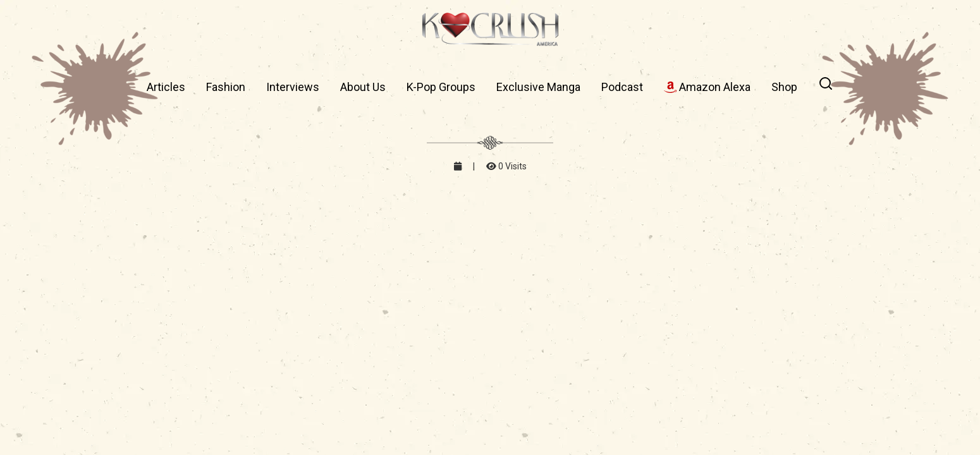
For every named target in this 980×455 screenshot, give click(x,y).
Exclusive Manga (538, 87)
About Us (363, 87)
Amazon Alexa (707, 87)
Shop (784, 87)
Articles (166, 87)
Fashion (226, 87)
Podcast (622, 87)
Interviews (293, 87)
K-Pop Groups (441, 87)
